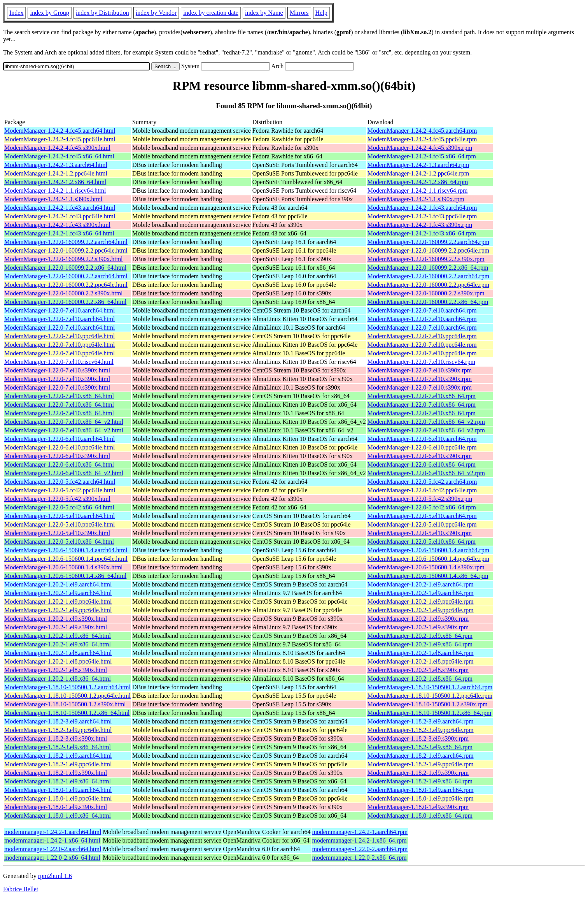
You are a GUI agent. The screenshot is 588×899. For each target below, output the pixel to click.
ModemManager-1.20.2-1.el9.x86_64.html (58, 636)
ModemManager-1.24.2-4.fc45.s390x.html (57, 148)
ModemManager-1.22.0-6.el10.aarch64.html (59, 439)
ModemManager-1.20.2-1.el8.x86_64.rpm (420, 679)
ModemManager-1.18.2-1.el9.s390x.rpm (418, 773)
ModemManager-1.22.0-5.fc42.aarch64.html (60, 482)
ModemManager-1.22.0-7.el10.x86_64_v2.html (64, 422)
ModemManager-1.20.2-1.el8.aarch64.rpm (421, 653)
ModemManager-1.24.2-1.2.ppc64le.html (56, 173)
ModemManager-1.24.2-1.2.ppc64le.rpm (418, 173)
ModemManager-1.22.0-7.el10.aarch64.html (59, 310)
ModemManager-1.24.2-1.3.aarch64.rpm (418, 165)
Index (16, 13)
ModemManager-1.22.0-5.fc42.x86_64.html (59, 507)
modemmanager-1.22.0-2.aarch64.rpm (360, 849)
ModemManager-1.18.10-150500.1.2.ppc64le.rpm (430, 696)
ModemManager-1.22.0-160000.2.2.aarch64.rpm (428, 276)
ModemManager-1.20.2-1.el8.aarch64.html (58, 653)
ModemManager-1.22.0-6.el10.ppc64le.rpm (422, 447)
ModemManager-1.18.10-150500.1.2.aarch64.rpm (430, 687)
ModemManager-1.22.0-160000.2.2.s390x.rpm (426, 293)
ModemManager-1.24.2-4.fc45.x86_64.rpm (422, 156)
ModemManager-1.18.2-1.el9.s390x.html (56, 773)
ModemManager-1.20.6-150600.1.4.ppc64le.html (66, 559)
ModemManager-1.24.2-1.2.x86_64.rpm (418, 182)
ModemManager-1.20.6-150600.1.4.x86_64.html (65, 576)
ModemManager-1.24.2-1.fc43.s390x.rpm (420, 225)
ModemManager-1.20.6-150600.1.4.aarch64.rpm (428, 550)
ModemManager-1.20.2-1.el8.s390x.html (56, 670)
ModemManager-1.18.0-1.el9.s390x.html (56, 807)
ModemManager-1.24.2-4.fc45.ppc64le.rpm (422, 139)
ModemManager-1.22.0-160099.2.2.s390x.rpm (426, 259)
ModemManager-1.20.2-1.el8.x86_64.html (58, 679)
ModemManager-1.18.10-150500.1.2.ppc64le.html (67, 696)
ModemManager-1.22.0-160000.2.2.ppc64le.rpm (428, 285)
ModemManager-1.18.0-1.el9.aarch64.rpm (421, 790)
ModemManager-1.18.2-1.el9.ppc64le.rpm (421, 764)
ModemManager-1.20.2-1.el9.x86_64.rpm (420, 636)
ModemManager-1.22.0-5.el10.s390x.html (57, 533)
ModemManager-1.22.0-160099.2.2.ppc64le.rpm (428, 250)
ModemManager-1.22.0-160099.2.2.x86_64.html (65, 268)
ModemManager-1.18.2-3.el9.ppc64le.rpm (421, 730)
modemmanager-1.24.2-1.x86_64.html (52, 840)
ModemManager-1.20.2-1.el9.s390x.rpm (418, 619)
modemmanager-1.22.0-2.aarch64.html (53, 849)
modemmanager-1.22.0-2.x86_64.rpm (359, 858)
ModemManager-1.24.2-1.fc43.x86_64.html (59, 233)
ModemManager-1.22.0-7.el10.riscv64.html (59, 362)
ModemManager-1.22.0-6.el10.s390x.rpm (420, 456)
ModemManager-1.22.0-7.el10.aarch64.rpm (422, 310)
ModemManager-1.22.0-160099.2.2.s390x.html (64, 259)
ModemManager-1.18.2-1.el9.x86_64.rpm (420, 781)
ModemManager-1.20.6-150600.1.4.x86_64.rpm (428, 576)
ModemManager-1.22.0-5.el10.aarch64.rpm (422, 516)
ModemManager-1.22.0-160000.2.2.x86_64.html (65, 302)
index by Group (49, 13)
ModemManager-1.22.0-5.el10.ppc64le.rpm (422, 524)
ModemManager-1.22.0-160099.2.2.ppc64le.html (66, 250)
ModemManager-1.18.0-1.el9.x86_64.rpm (420, 816)
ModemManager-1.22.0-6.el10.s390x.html (57, 456)
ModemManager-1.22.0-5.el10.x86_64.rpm (422, 542)
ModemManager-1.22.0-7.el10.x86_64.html (59, 396)
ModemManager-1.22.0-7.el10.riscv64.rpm (421, 362)
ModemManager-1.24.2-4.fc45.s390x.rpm (420, 148)
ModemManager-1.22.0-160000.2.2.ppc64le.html (66, 285)
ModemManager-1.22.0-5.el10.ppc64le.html (60, 524)
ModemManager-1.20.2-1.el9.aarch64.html (58, 584)
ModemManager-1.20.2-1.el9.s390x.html (56, 619)
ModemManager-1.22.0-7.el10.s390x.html (57, 370)
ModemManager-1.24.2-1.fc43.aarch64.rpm (422, 208)
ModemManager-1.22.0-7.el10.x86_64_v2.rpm (426, 422)
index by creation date (211, 13)
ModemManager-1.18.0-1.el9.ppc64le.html (58, 798)
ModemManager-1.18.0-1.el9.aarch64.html (58, 790)
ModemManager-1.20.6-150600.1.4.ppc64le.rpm (428, 559)
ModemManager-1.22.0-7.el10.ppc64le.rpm (422, 336)
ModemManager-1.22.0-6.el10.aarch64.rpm (422, 439)
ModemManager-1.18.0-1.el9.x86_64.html (58, 816)
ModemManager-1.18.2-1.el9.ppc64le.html (58, 764)
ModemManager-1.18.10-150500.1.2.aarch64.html (67, 687)
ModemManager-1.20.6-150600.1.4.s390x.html (64, 567)
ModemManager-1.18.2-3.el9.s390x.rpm (418, 738)
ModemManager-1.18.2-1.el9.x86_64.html (58, 781)
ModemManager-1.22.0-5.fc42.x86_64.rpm (422, 507)
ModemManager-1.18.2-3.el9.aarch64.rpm (421, 721)
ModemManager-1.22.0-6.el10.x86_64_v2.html (64, 473)
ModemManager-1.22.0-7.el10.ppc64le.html (60, 336)
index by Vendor (156, 13)
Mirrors (299, 13)
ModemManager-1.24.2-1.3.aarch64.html (56, 165)
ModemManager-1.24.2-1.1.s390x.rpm (416, 199)
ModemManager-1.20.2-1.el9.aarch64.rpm (421, 584)
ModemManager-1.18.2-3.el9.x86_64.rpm (420, 747)
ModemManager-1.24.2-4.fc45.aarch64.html (60, 131)
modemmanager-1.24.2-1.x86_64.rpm (359, 840)
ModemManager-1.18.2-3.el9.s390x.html (56, 738)
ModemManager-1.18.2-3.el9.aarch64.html (58, 721)
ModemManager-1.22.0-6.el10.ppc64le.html (60, 447)
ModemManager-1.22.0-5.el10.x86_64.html (59, 542)
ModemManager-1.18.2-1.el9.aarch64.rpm (421, 756)
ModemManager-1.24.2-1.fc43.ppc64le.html (60, 216)
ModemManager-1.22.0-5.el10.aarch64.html (59, 516)
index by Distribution (102, 13)
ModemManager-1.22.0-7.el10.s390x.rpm (420, 370)
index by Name (264, 13)
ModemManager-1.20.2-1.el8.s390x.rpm (418, 670)
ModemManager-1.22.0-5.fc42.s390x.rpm (420, 499)
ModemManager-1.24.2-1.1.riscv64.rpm (418, 191)
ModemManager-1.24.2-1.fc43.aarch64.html (60, 208)
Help (321, 13)
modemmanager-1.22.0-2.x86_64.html (52, 858)
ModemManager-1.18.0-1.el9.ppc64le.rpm (421, 798)
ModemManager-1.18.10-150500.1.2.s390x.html (65, 704)
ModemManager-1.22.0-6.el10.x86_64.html (59, 464)
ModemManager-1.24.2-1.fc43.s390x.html (57, 225)
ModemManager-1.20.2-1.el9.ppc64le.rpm (421, 601)
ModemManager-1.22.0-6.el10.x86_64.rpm (422, 464)
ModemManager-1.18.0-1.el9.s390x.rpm (418, 807)
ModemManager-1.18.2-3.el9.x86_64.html (58, 747)
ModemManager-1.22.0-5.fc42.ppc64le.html (60, 490)
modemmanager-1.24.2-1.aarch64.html (53, 832)
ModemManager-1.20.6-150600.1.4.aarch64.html (66, 550)
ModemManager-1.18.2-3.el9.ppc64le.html (58, 730)
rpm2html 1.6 (55, 876)
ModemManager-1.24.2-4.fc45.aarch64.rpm (422, 131)
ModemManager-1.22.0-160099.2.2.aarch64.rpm (428, 242)
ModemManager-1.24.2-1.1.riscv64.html (55, 191)
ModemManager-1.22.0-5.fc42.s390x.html (57, 499)
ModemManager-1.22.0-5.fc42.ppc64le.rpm (422, 490)
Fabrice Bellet (21, 889)
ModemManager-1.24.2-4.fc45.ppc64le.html (60, 139)
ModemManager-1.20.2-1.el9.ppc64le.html (58, 601)
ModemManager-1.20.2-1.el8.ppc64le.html (58, 661)
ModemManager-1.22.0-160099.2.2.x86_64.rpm (428, 268)
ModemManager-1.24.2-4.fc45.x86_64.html (59, 156)
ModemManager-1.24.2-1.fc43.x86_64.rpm (422, 233)
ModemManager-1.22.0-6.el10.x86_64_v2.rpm (426, 473)
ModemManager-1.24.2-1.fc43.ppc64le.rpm (422, 216)
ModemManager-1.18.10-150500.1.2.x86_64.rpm (430, 713)
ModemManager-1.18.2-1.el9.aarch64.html (58, 756)
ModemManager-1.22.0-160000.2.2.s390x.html (64, 293)
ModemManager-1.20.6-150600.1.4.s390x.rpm (426, 567)
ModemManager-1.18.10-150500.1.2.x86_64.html (67, 713)
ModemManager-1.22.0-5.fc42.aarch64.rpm (422, 482)
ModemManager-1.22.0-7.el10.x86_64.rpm (422, 396)
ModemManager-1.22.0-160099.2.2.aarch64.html (66, 242)
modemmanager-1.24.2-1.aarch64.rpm (360, 832)
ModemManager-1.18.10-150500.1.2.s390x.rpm (428, 704)
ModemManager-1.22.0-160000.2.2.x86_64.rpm (428, 302)
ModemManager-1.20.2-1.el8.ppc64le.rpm (421, 661)
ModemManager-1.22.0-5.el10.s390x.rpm (420, 533)
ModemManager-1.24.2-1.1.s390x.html (53, 199)
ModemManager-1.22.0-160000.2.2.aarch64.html (66, 276)
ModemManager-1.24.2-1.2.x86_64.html (55, 182)
